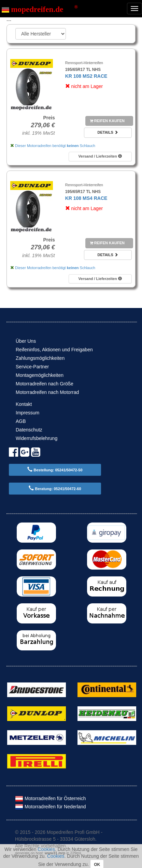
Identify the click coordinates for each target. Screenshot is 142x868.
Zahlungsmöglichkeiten (40, 358)
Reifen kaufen (107, 121)
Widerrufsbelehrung (37, 438)
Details (108, 132)
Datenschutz (29, 430)
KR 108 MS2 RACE (86, 76)
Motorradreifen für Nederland (51, 807)
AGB (21, 421)
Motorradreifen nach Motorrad (47, 392)
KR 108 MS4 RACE (86, 198)
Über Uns (26, 341)
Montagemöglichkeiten (40, 375)
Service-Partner (32, 367)
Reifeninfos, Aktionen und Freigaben (54, 350)
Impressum (27, 413)
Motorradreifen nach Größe (45, 384)
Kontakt (24, 404)
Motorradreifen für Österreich (51, 798)
